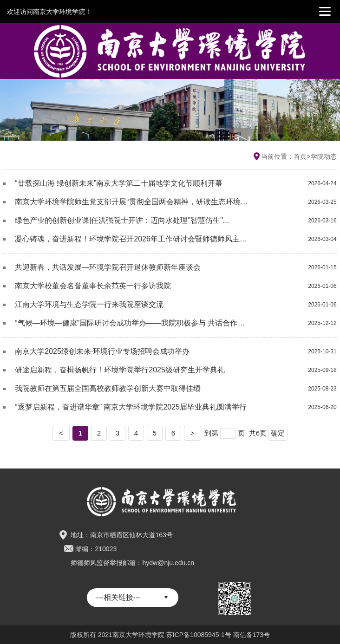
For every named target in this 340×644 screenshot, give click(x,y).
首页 (300, 156)
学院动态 (324, 156)
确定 (278, 433)
